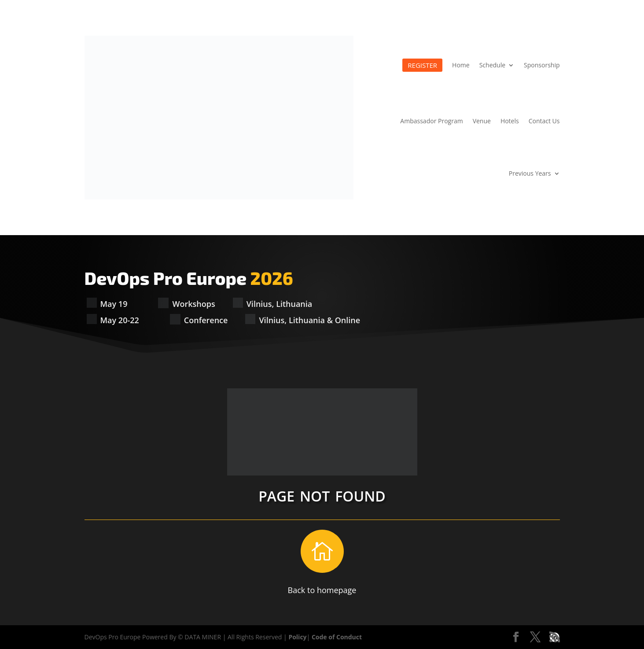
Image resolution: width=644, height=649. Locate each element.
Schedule (492, 65)
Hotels (510, 121)
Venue (482, 121)
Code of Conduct (337, 637)
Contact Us (544, 121)
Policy (297, 637)
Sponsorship (542, 65)
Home (461, 65)
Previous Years (530, 173)
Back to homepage (322, 590)
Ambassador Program (431, 121)
